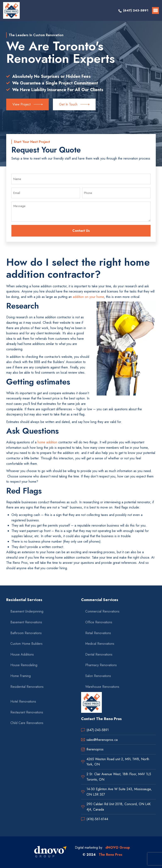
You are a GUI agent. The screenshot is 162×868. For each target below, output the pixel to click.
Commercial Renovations (102, 611)
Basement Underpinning (27, 611)
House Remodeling (24, 665)
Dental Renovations (99, 654)
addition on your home (88, 297)
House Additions (22, 654)
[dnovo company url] (50, 852)
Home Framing (21, 676)
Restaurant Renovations (27, 712)
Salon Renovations (98, 676)
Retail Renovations (98, 633)
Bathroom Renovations (26, 633)
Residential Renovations (27, 687)
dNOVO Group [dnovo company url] (118, 848)
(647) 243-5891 (136, 10)
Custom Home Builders (26, 644)
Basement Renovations (26, 622)
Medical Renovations (100, 644)
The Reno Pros (111, 855)
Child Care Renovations (27, 723)
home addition (47, 442)
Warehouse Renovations (102, 687)
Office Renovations (99, 622)
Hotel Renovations (23, 701)
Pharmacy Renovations (101, 665)
